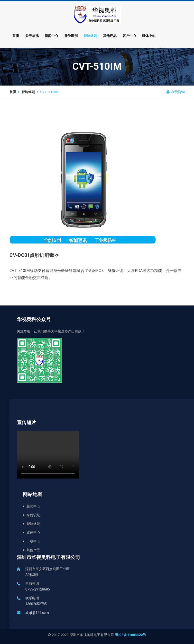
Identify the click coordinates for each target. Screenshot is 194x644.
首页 (16, 36)
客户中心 (129, 36)
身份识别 (71, 36)
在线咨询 (176, 92)
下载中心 (33, 541)
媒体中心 (149, 36)
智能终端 (90, 36)
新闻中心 (51, 36)
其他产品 (110, 36)
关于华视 (32, 36)
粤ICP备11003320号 (130, 635)
